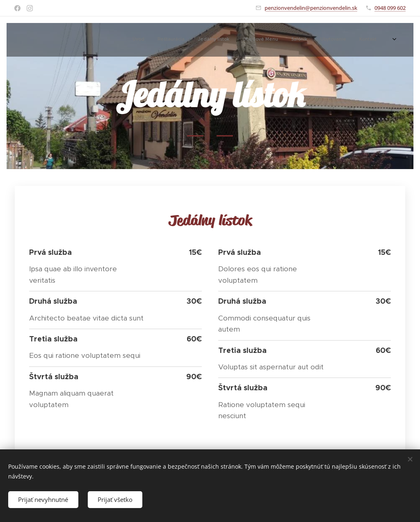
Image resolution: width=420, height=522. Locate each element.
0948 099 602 (390, 8)
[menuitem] (309, 40)
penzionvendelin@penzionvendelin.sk (311, 8)
